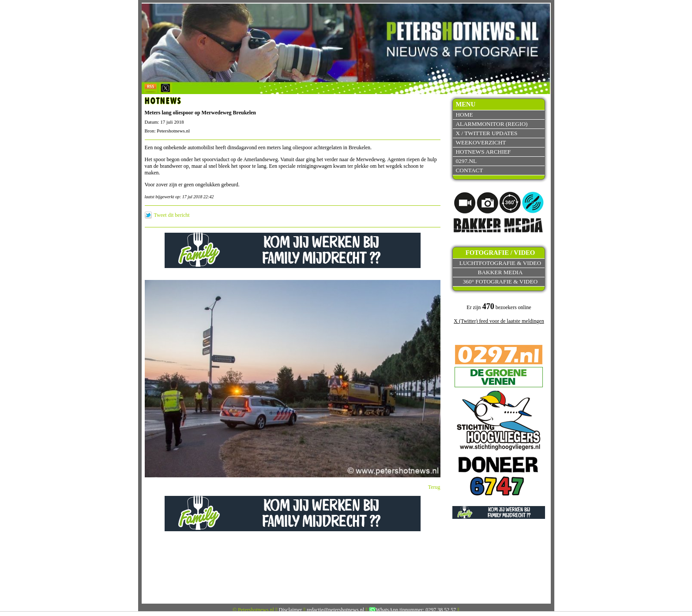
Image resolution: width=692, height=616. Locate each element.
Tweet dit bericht (172, 215)
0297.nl (466, 161)
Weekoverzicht (481, 142)
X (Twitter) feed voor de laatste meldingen (499, 321)
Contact (469, 170)
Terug (434, 487)
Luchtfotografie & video (500, 263)
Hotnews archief (483, 152)
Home (464, 115)
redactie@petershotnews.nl (335, 610)
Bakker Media (500, 272)
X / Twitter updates (486, 133)
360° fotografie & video (500, 282)
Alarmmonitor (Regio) (491, 124)
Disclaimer (291, 610)
